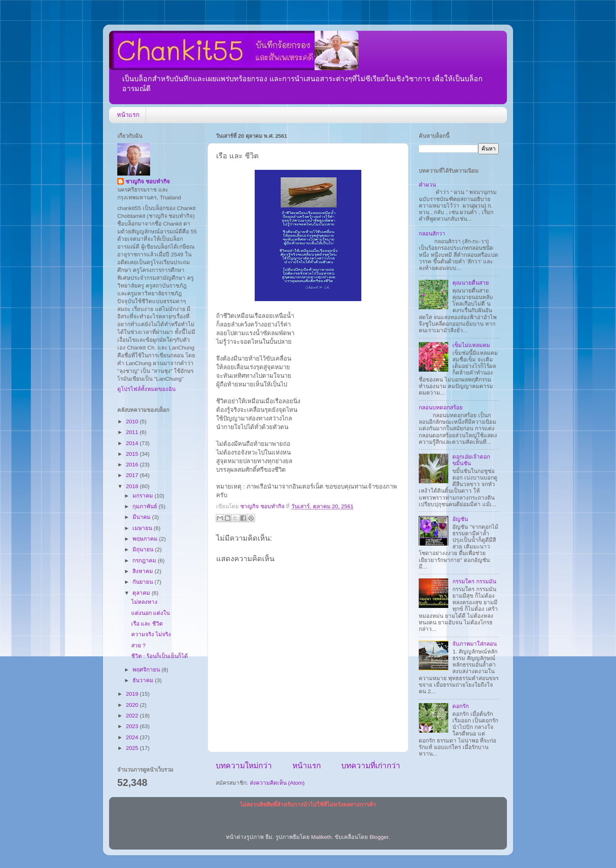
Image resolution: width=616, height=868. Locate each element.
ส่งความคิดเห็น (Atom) (277, 783)
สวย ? (138, 645)
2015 (133, 454)
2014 (133, 443)
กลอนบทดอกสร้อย (441, 408)
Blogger (379, 837)
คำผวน (427, 185)
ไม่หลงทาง (144, 602)
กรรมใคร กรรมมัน (474, 581)
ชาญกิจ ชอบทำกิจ (148, 182)
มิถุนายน (144, 549)
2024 (133, 737)
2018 (133, 486)
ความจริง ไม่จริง (151, 634)
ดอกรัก (461, 706)
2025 (133, 748)
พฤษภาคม (146, 539)
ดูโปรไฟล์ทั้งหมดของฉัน (146, 389)
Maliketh (321, 837)
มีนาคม (142, 517)
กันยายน (144, 582)
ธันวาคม (144, 680)
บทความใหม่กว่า (244, 766)
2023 (133, 726)
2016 (133, 465)
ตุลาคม (142, 593)
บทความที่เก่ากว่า (371, 766)
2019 (133, 694)
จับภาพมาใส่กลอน (475, 644)
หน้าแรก (128, 115)
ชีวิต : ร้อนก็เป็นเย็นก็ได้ (160, 656)
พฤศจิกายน (147, 670)
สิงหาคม (144, 571)
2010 (133, 421)
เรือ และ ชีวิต (147, 624)
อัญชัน (460, 519)
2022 (133, 716)
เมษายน (143, 528)
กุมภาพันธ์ (146, 506)
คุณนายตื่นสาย (471, 283)
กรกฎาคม (145, 561)
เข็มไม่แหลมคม (471, 345)
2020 (133, 705)
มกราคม (144, 496)
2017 (133, 475)
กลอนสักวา (432, 234)
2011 (133, 432)
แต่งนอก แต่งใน (151, 613)
